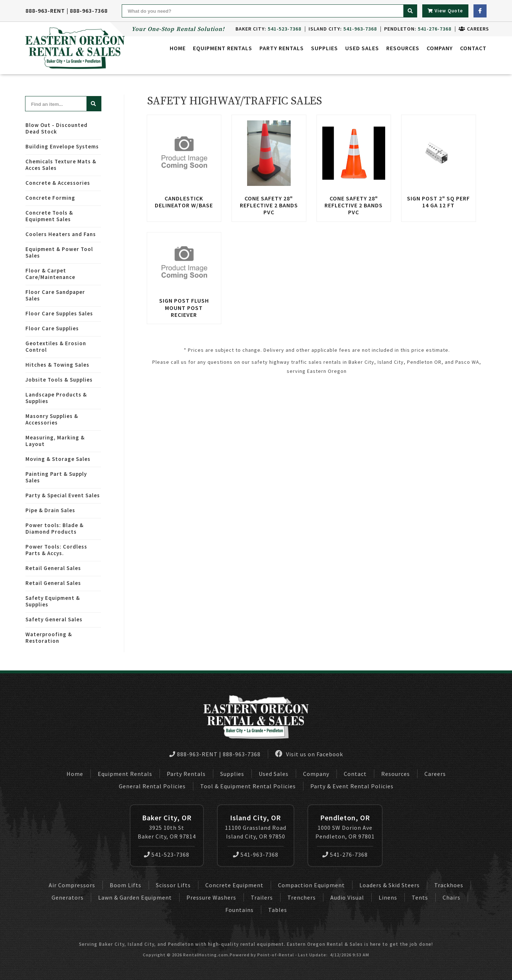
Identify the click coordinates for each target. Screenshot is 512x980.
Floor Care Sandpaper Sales (55, 295)
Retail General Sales (53, 568)
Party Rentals (186, 774)
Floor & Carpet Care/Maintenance (50, 274)
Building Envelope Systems (62, 146)
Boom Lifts (126, 885)
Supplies (324, 49)
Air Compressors (72, 885)
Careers (471, 29)
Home (178, 49)
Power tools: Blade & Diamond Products (55, 528)
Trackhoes (449, 885)
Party (282, 49)
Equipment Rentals (125, 774)
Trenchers (302, 897)
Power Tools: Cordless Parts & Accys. (56, 550)
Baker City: (266, 29)
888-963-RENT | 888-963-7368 (66, 11)
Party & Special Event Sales (63, 495)
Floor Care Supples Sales (59, 313)
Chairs (451, 897)
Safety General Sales (54, 619)
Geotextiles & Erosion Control (56, 346)
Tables (278, 910)
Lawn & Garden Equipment (135, 897)
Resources (403, 49)
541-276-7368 (345, 854)
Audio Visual (347, 897)
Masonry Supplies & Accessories (52, 419)
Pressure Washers (211, 897)
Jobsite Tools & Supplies (59, 380)
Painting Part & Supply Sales (56, 477)
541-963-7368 (256, 854)
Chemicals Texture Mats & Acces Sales (61, 165)
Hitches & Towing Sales (57, 365)
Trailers (262, 897)
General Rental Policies (152, 786)
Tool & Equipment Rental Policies (248, 786)
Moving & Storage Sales (58, 459)
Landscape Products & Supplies (56, 398)
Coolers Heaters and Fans (61, 234)
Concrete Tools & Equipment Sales (49, 216)
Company (440, 49)
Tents (420, 897)
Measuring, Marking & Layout (55, 441)
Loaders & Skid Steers (390, 885)
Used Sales (362, 49)
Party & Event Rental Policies (352, 786)
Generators (68, 897)
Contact (473, 49)
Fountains (239, 910)
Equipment (223, 49)
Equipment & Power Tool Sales (59, 252)
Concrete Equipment (234, 885)
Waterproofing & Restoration (49, 638)
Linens (388, 897)
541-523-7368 (167, 854)
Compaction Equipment (311, 885)
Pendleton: (415, 29)
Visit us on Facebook (309, 754)
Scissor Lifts (173, 885)
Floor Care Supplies (52, 328)
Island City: (340, 29)
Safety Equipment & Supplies (53, 601)
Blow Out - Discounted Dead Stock (57, 128)
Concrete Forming (50, 198)
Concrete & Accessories (58, 183)
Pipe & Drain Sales (50, 510)
